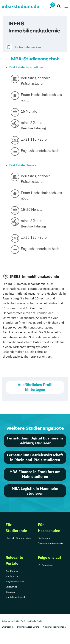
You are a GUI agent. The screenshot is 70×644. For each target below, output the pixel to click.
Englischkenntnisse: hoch (40, 151)
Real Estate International (26, 67)
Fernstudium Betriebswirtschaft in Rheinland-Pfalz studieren (35, 457)
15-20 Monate (32, 209)
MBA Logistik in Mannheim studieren (35, 491)
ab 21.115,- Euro (34, 139)
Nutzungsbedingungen (54, 627)
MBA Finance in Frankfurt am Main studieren (35, 474)
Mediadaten (44, 538)
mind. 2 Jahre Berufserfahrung (33, 125)
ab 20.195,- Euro (34, 237)
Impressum (8, 627)
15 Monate (29, 111)
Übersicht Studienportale (18, 538)
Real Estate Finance (22, 165)
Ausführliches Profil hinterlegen (35, 387)
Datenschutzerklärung (28, 627)
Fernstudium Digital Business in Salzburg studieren (35, 440)
